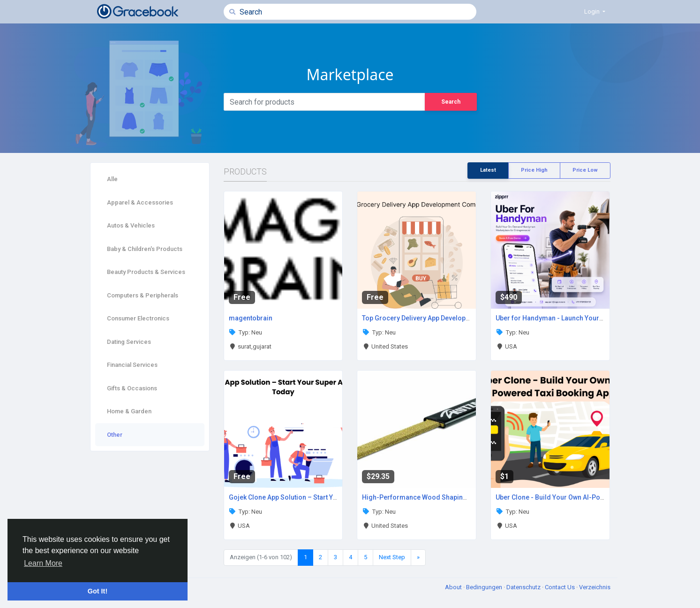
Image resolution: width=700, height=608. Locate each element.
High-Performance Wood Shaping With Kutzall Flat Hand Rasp (457, 497)
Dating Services (129, 342)
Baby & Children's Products (145, 249)
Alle (112, 179)
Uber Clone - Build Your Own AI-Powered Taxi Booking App (584, 497)
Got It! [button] (98, 591)
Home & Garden (129, 411)
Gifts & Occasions (132, 388)
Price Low (585, 170)
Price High (534, 170)
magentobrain (251, 318)
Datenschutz (524, 587)
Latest (488, 170)
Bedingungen (485, 587)
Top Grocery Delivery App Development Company (437, 318)
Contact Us (561, 587)
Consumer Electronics (138, 318)
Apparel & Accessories (140, 202)
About (454, 587)
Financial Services (132, 365)
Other (115, 435)
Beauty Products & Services (146, 272)
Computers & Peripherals (143, 295)
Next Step (392, 557)
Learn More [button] (43, 563)
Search (451, 102)
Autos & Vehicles (131, 225)
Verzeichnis (595, 587)
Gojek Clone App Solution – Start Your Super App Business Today (328, 497)
